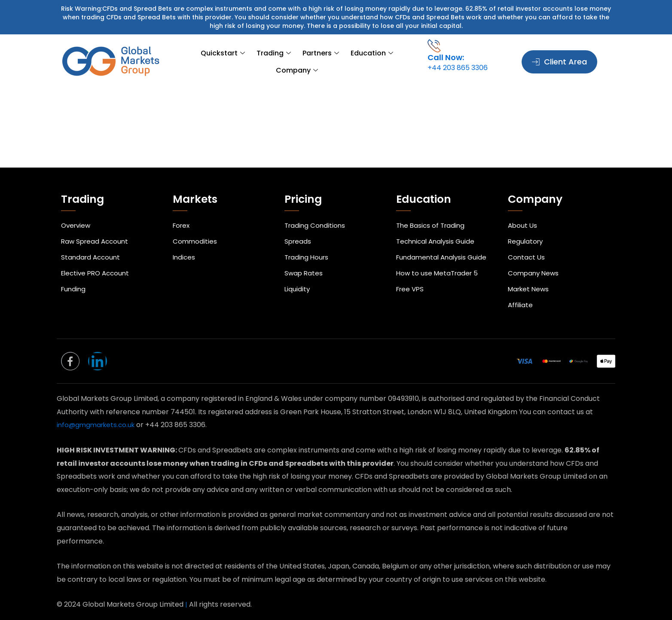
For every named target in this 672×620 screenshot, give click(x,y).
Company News (535, 264)
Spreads (298, 228)
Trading (251, 62)
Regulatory (526, 228)
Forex (182, 210)
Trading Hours (308, 246)
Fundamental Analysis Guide (444, 246)
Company (391, 62)
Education (341, 62)
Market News (530, 283)
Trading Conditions (316, 210)
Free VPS (411, 283)
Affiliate (521, 301)
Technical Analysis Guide (438, 228)
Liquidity (298, 283)
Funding (74, 283)
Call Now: (446, 57)
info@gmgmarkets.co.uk (99, 425)
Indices (185, 246)
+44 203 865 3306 (458, 68)
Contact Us (527, 246)
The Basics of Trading (432, 210)
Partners (294, 62)
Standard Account (92, 246)
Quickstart (204, 62)
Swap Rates (304, 264)
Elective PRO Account (98, 264)
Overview (77, 210)
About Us (523, 210)
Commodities (195, 228)
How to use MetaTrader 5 (439, 264)
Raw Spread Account (96, 228)
